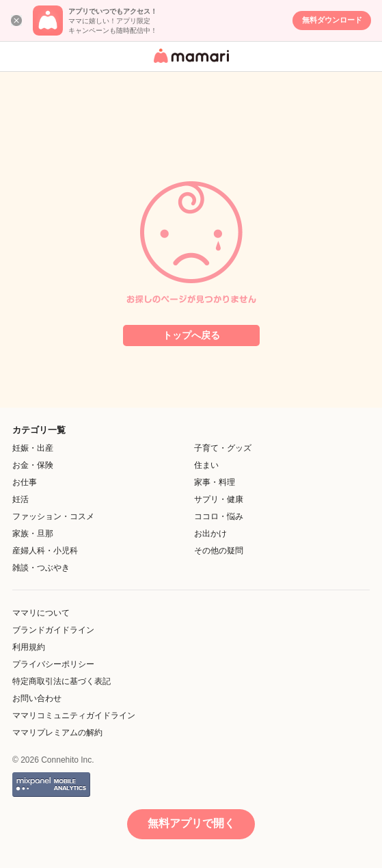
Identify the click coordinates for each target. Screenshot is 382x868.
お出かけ (210, 534)
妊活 (21, 499)
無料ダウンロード (332, 20)
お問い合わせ (37, 698)
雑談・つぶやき (41, 568)
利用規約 (29, 647)
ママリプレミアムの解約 (57, 733)
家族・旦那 (33, 534)
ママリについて (41, 613)
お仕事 (25, 482)
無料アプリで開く (191, 823)
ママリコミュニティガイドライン (74, 715)
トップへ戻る (191, 335)
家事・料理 (215, 482)
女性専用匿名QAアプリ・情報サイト (189, 64)
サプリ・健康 (219, 499)
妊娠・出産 (33, 448)
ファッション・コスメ (53, 516)
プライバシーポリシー (53, 664)
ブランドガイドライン (53, 630)
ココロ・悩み (219, 516)
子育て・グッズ (223, 448)
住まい (206, 465)
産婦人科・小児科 (45, 551)
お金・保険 (33, 465)
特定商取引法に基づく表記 (62, 681)
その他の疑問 (219, 551)
